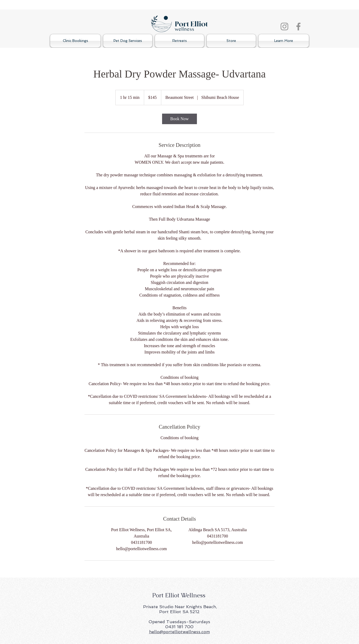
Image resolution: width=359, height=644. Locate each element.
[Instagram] (284, 26)
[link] (179, 119)
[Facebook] (298, 26)
